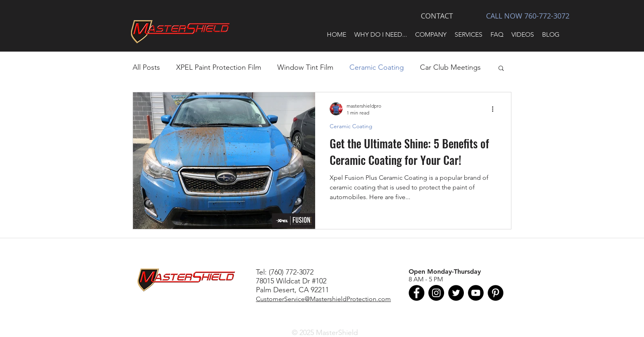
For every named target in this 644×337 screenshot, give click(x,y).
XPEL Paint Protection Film (219, 67)
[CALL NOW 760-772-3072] (528, 16)
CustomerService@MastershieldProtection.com (323, 299)
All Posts (146, 67)
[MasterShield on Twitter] (456, 293)
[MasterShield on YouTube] (476, 293)
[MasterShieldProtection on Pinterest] (495, 293)
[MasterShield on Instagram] (436, 293)
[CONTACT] (437, 16)
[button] (381, 35)
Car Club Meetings (450, 67)
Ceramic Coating (377, 67)
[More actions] (495, 109)
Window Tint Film (305, 67)
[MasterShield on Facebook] (417, 293)
